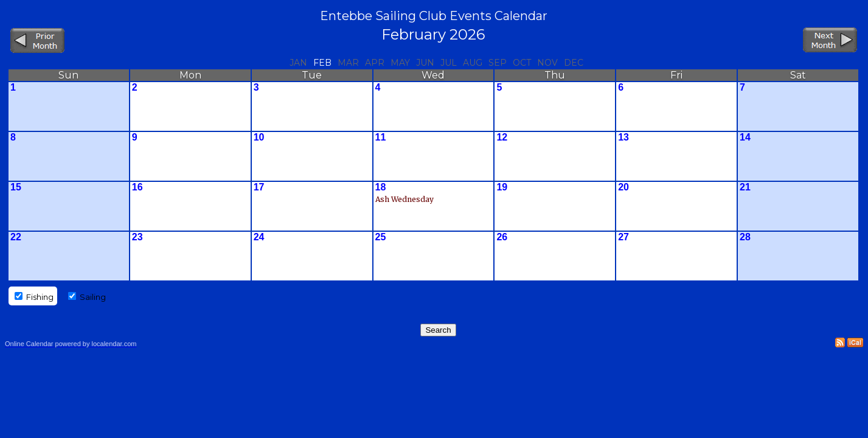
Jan (298, 63)
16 (137, 187)
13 (623, 137)
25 (381, 237)
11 (381, 137)
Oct (522, 63)
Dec (574, 63)
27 (623, 237)
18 (381, 187)
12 (502, 137)
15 (16, 187)
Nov (547, 63)
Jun (425, 63)
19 (502, 187)
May (400, 63)
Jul (449, 63)
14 (745, 137)
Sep (498, 63)
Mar (348, 63)
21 (745, 187)
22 (16, 237)
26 (502, 237)
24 (259, 237)
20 (623, 187)
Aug (473, 63)
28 (745, 237)
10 (259, 137)
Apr (375, 63)
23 (137, 237)
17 (259, 187)
